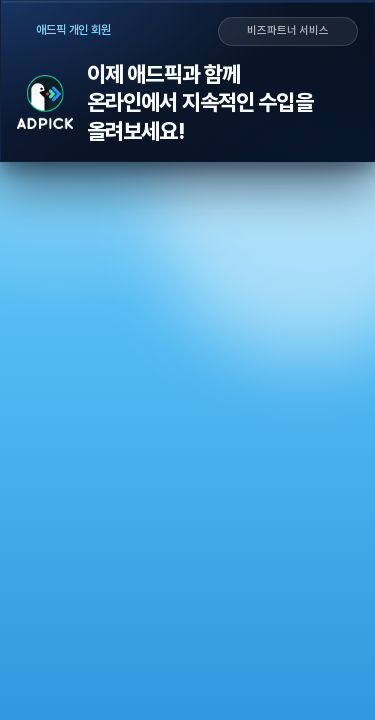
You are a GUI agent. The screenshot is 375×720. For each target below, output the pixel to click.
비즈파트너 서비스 (288, 31)
